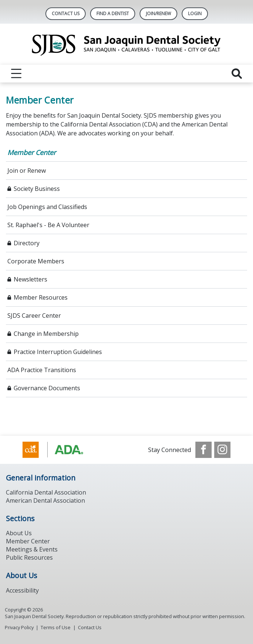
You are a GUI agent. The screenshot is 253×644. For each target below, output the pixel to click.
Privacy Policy (19, 627)
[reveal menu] (16, 74)
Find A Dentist (113, 14)
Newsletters (30, 279)
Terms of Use (56, 627)
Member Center (32, 152)
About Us (19, 533)
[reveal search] (237, 74)
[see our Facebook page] (204, 450)
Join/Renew (158, 14)
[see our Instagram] (222, 450)
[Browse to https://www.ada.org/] (60, 450)
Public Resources (29, 557)
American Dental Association (45, 500)
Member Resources (41, 297)
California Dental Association (46, 492)
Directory (27, 243)
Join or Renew (27, 171)
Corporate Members (36, 261)
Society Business (37, 189)
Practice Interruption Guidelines (58, 352)
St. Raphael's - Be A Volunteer (48, 225)
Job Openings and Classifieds (47, 207)
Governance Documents (47, 388)
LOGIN (195, 14)
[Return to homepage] (126, 44)
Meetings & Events (32, 549)
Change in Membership (46, 334)
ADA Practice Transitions (42, 370)
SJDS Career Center (34, 316)
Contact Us (66, 14)
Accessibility (22, 590)
